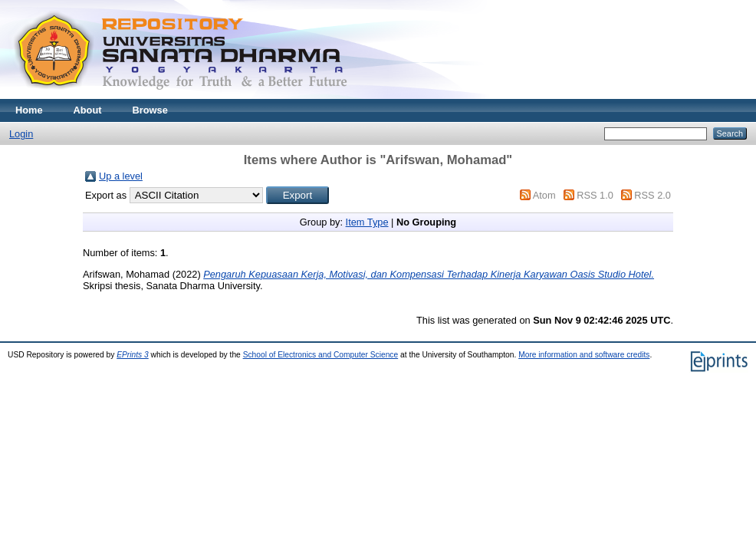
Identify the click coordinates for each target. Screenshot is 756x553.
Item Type (367, 222)
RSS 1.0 (595, 195)
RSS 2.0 (652, 195)
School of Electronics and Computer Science (321, 355)
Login (21, 134)
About (88, 110)
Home (29, 110)
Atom (544, 195)
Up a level (121, 176)
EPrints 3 (133, 355)
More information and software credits (584, 355)
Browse (150, 110)
